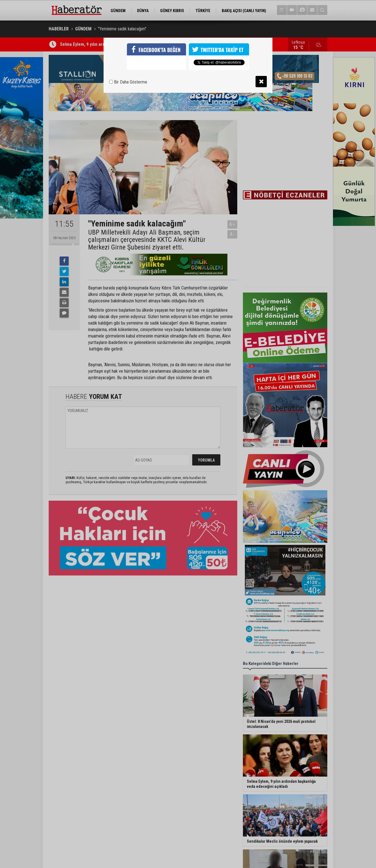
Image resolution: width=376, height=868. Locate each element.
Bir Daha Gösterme (128, 82)
